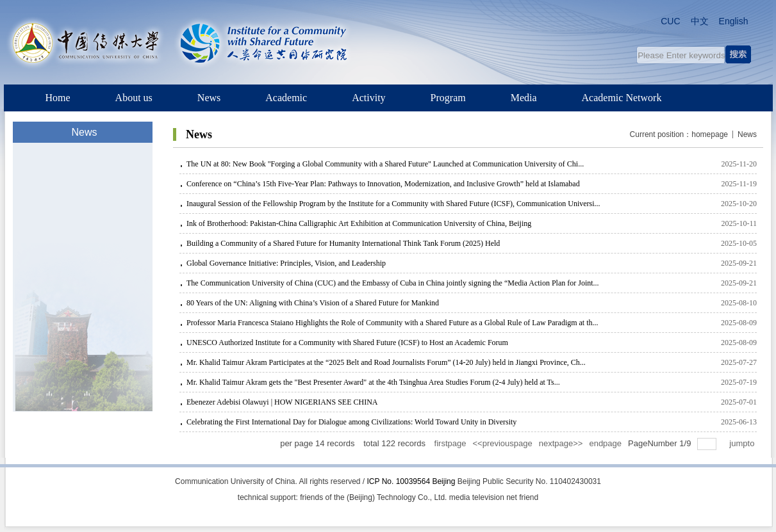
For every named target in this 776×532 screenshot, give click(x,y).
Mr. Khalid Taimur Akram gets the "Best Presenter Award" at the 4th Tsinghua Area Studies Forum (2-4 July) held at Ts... (373, 382)
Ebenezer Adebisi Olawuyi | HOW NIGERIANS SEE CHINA (282, 402)
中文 (700, 21)
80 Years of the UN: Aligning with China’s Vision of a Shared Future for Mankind (313, 303)
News (747, 134)
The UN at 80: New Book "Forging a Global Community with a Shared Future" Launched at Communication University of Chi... (385, 164)
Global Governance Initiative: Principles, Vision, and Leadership (286, 263)
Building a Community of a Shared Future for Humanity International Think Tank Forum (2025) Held (343, 243)
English (734, 21)
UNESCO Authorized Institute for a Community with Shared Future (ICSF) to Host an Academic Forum (347, 343)
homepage (710, 134)
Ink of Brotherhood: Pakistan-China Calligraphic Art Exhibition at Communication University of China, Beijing (359, 223)
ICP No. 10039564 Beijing (411, 481)
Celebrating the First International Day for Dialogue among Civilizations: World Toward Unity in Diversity (351, 422)
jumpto (743, 443)
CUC (670, 21)
